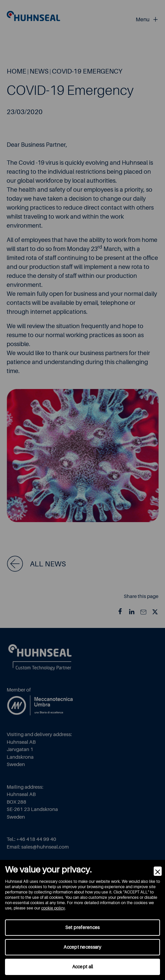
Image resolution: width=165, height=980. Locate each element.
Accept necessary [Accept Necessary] (82, 947)
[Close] (158, 871)
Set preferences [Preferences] (82, 927)
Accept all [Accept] (83, 967)
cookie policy (53, 908)
